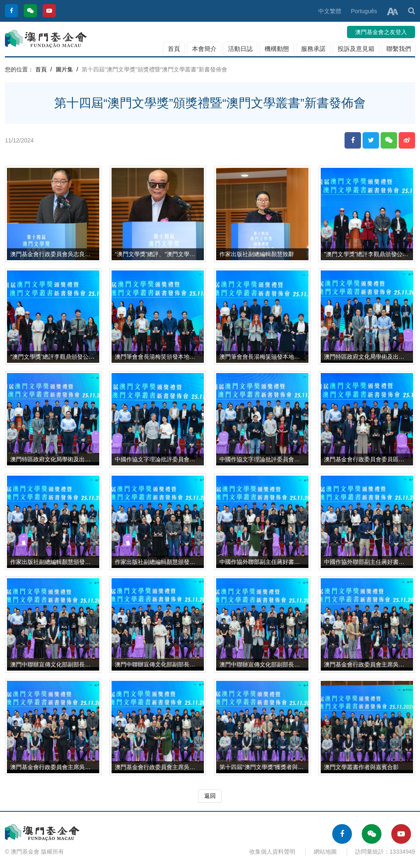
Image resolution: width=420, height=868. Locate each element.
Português (364, 11)
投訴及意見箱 (356, 49)
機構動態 (277, 49)
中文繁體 (330, 11)
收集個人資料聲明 (272, 852)
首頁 (174, 49)
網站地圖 (325, 852)
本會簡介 (204, 49)
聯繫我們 (399, 49)
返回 (210, 796)
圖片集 (64, 69)
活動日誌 (240, 49)
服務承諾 (313, 49)
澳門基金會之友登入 (381, 32)
